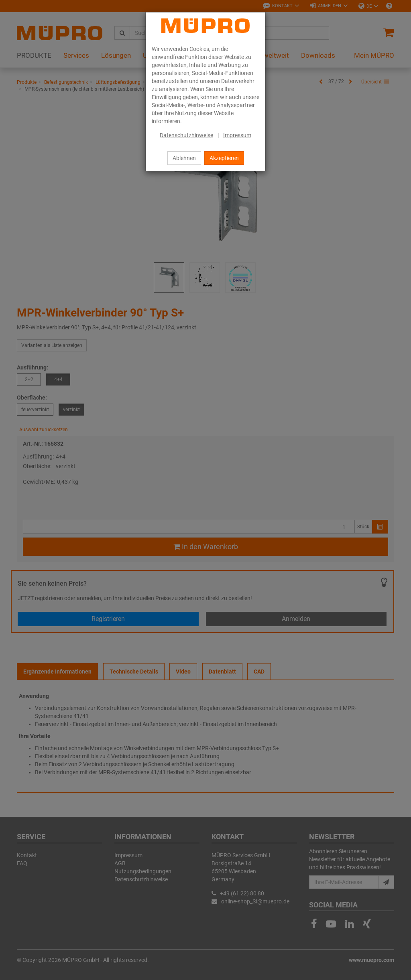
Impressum (237, 135)
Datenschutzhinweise (186, 135)
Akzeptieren (224, 158)
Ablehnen (184, 158)
